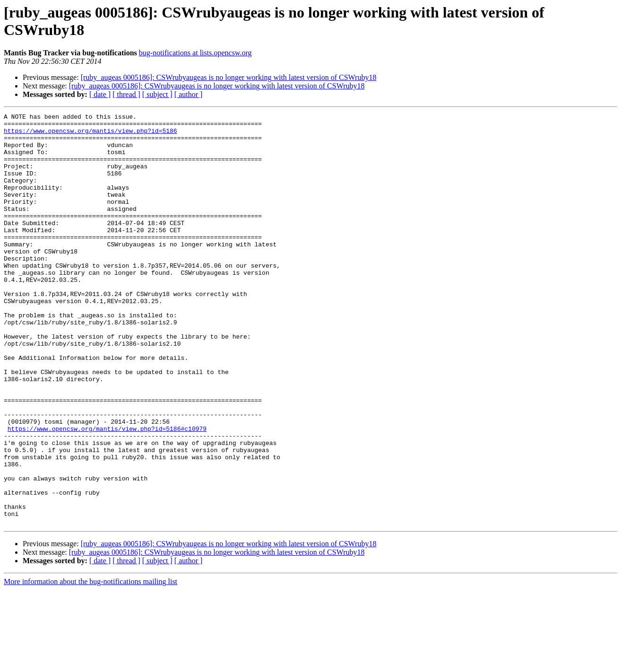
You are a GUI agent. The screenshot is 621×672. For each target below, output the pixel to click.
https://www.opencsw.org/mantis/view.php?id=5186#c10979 (107, 492)
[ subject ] (157, 94)
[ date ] (100, 94)
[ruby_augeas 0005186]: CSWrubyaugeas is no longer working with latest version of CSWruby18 (229, 77)
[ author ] (189, 94)
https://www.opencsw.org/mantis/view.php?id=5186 (91, 135)
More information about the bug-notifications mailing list (91, 664)
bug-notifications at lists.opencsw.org (195, 53)
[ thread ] (126, 94)
